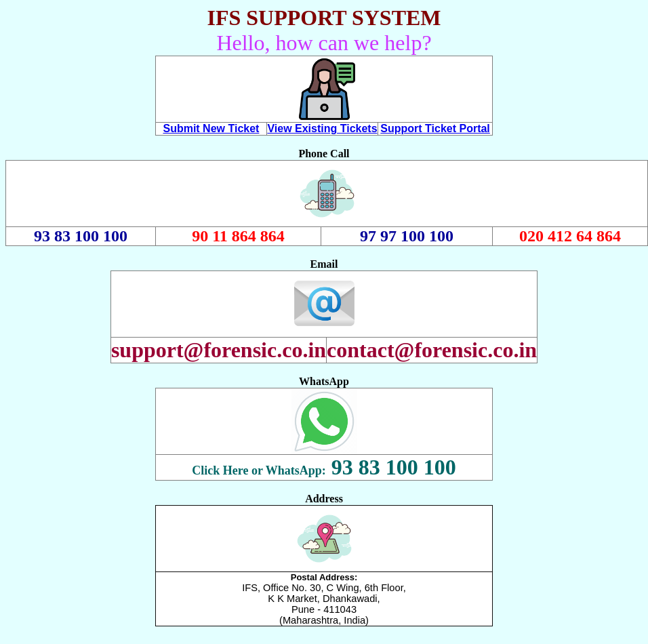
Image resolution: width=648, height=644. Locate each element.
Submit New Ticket (211, 128)
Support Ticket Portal (435, 128)
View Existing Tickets (322, 128)
